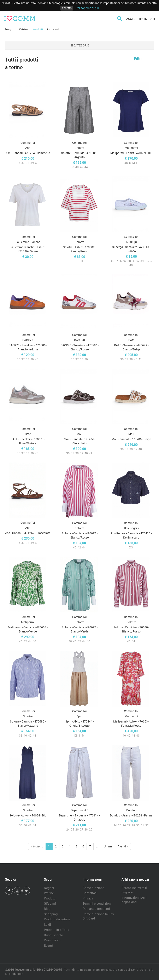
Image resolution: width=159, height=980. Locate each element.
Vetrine (23, 29)
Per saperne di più (87, 8)
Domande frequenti (96, 909)
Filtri (138, 58)
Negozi (10, 29)
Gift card (53, 29)
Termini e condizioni (97, 903)
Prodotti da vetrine (57, 919)
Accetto (67, 8)
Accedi (131, 19)
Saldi (47, 924)
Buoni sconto (54, 935)
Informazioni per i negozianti (134, 900)
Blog (47, 909)
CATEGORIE (79, 45)
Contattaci (90, 893)
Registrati (147, 19)
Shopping (51, 914)
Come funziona (93, 888)
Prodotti (38, 29)
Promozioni (52, 940)
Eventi (48, 945)
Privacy (88, 898)
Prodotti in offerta (57, 930)
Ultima (108, 846)
